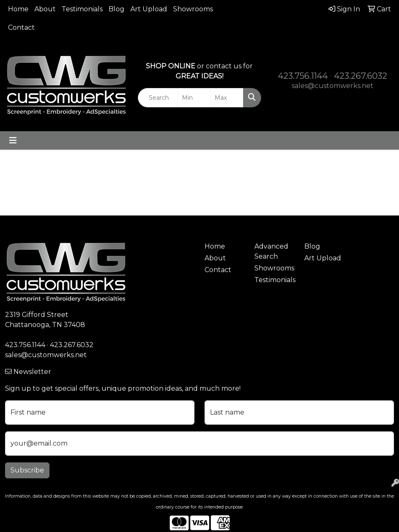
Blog (117, 9)
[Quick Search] (158, 98)
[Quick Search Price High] (227, 98)
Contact (21, 27)
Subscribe (27, 470)
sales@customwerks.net (333, 86)
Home (18, 9)
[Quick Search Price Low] (194, 98)
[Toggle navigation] (13, 140)
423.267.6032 (361, 76)
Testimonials (82, 9)
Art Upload (149, 9)
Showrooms (193, 9)
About (45, 9)
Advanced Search (271, 251)
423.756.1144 (303, 76)
